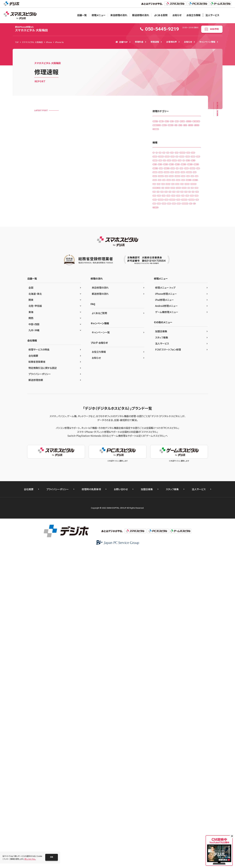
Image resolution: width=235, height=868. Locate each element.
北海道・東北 (35, 611)
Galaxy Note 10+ (189, 236)
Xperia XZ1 (159, 486)
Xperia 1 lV (173, 461)
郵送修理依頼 (36, 697)
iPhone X (158, 392)
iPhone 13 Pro (160, 336)
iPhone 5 (188, 361)
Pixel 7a (169, 448)
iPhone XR (172, 392)
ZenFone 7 (159, 511)
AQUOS (158, 211)
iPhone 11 (187, 304)
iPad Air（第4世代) (182, 279)
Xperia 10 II (188, 461)
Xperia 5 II (159, 473)
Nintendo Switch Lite (163, 411)
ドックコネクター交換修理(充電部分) (169, 153)
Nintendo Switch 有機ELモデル (167, 417)
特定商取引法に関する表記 (43, 685)
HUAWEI (158, 254)
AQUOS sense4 (176, 223)
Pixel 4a (158, 442)
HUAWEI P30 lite (190, 254)
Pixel (193, 429)
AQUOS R (170, 211)
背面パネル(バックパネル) (164, 178)
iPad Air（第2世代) (180, 273)
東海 (31, 629)
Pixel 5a (170, 442)
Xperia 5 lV (187, 473)
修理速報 (155, 42)
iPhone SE (176, 379)
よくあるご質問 (99, 630)
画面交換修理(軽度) (162, 172)
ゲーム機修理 (177, 128)
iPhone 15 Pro (160, 354)
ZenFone (194, 498)
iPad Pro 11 (159, 298)
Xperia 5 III (173, 473)
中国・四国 (34, 641)
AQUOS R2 (184, 211)
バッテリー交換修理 (162, 160)
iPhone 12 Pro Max (180, 323)
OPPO (188, 417)
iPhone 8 (188, 373)
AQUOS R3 (181, 217)
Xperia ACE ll (160, 479)
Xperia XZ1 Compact (178, 486)
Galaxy (173, 236)
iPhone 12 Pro (160, 323)
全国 (31, 605)
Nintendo (158, 404)
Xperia (157, 454)
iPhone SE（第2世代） (163, 386)
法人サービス (212, 15)
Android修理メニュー (166, 623)
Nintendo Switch (175, 404)
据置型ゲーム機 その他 (164, 523)
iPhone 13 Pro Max (180, 336)
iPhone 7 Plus (173, 373)
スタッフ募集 (162, 655)
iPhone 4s (174, 361)
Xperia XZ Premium (179, 479)
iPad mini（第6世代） (184, 292)
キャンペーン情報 (207, 42)
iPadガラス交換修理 (162, 122)
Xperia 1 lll (159, 461)
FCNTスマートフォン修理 (168, 667)
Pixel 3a (182, 436)
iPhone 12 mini (175, 317)
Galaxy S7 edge (176, 248)
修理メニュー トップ (165, 605)
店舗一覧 (82, 15)
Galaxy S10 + (177, 242)
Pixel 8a (181, 448)
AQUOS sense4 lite (162, 229)
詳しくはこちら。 (30, 859)
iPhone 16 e (159, 361)
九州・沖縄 (34, 647)
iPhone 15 (180, 348)
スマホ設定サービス (179, 135)
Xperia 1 (169, 454)
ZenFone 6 (189, 504)
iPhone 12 (159, 317)
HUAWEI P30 (172, 254)
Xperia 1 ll (182, 454)
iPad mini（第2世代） (163, 286)
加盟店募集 (161, 648)
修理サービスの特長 (39, 667)
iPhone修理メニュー (166, 611)
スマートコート (160, 135)
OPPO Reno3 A (161, 429)
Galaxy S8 (192, 248)
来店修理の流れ (119, 15)
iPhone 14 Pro (175, 342)
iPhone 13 (159, 329)
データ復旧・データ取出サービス (167, 147)
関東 (31, 617)
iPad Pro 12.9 (160, 304)
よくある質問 (161, 15)
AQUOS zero (160, 236)
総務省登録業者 (37, 679)
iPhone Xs (186, 392)
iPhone (174, 304)
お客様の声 (172, 42)
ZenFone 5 (159, 504)
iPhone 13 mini (175, 329)
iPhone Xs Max (160, 398)
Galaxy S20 (159, 248)
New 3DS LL (190, 398)
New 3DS (176, 398)
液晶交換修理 (189, 166)
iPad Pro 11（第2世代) (179, 298)
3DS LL (175, 204)
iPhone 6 (158, 367)
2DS (156, 204)
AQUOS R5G (160, 223)
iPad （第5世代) (185, 261)
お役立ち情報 (193, 15)
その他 (194, 517)
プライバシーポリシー (40, 691)
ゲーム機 (182, 517)
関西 (31, 635)
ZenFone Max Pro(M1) (164, 517)
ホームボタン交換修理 (184, 160)
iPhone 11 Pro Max (180, 311)
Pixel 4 (194, 436)
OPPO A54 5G (160, 423)
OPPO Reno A (178, 423)
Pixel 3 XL (170, 436)
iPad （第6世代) (161, 267)
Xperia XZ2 (159, 492)
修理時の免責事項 (91, 806)
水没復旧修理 (173, 166)
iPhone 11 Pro (160, 311)
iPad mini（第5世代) (162, 292)
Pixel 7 (157, 448)
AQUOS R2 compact (163, 217)
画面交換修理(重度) (184, 172)
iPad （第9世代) (161, 273)
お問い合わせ (121, 806)
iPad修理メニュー (164, 617)
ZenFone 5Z (174, 504)
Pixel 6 (182, 442)
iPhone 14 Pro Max (162, 348)
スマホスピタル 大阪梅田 (31, 29)
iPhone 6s (189, 367)
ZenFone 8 (173, 511)
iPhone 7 (158, 373)
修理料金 (139, 42)
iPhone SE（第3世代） (185, 386)
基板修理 (158, 166)
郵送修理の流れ (141, 15)
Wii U (192, 448)
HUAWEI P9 (159, 261)
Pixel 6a (193, 442)
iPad (171, 261)
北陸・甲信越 (35, 623)
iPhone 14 (159, 342)
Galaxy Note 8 (160, 242)
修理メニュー (99, 15)
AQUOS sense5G (182, 229)
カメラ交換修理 (160, 128)
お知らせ (177, 15)
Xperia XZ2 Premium (163, 498)
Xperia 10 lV (175, 467)
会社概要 (33, 673)
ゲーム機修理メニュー (167, 629)
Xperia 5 (189, 467)
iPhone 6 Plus (173, 367)
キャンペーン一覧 (101, 649)
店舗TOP (122, 42)
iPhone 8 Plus (160, 379)
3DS (165, 204)
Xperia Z (181, 498)
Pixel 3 (157, 436)
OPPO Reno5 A (179, 429)
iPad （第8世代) (179, 267)
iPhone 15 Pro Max (180, 354)
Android (187, 204)
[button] (52, 857)
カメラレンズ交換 (183, 122)
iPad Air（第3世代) (162, 279)
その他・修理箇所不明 (163, 141)
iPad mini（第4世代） (184, 286)
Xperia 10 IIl (159, 467)
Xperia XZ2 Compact (178, 492)
